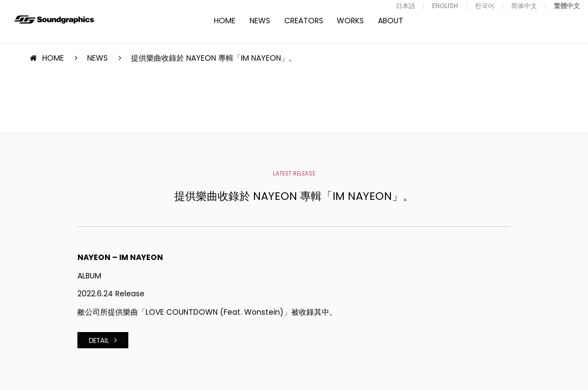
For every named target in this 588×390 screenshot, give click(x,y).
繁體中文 (567, 6)
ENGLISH (445, 6)
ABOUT (391, 21)
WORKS (350, 21)
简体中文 (524, 6)
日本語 (406, 6)
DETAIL (99, 340)
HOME (225, 21)
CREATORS (304, 21)
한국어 (485, 6)
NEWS (260, 21)
